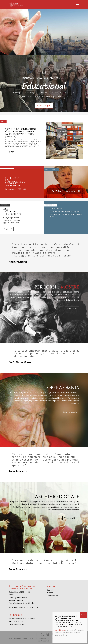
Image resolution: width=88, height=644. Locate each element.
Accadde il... (51, 205)
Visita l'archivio (71, 518)
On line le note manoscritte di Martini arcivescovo (16, 182)
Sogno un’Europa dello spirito (12, 211)
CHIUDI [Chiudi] (84, 615)
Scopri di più (44, 106)
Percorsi (5, 205)
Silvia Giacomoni (66, 191)
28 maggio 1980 (56, 209)
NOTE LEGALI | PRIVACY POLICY (22, 638)
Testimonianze (51, 169)
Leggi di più (11, 152)
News (3, 122)
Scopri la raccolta (70, 412)
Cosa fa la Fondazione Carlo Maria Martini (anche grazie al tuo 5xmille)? (21, 133)
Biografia (50, 590)
